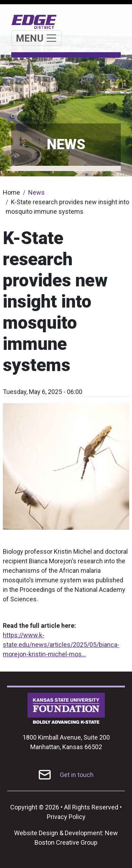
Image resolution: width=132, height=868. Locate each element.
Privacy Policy (66, 817)
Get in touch (77, 775)
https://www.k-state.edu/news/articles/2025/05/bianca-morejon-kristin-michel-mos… (61, 645)
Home (11, 192)
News (36, 192)
